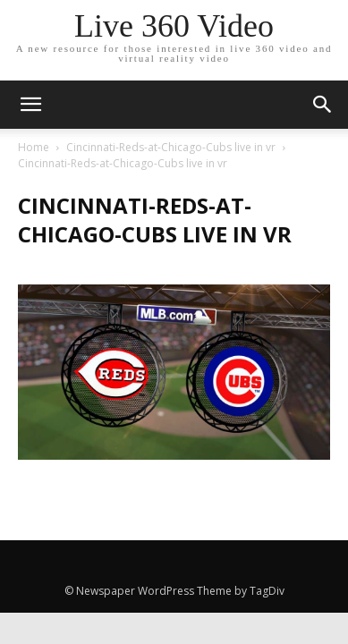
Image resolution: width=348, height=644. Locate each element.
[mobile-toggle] (30, 105)
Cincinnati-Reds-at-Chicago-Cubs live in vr (171, 147)
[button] (323, 105)
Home (34, 147)
